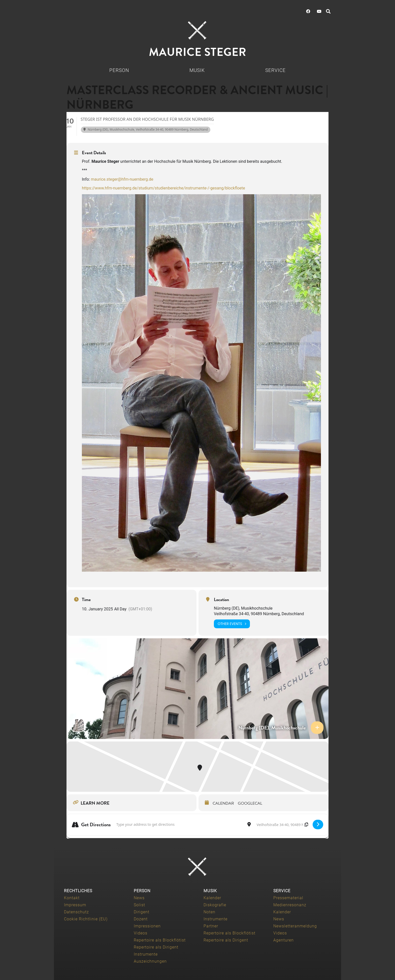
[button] (328, 11)
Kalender (212, 898)
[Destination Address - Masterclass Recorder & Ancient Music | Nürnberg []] (282, 825)
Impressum (75, 905)
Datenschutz (76, 912)
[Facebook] (308, 11)
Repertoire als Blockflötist (160, 940)
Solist (139, 905)
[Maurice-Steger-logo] (197, 30)
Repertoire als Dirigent (156, 947)
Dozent (141, 919)
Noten (209, 912)
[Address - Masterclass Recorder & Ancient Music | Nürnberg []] (179, 825)
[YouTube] (319, 11)
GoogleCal (250, 803)
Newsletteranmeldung (295, 926)
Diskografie (215, 905)
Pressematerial (288, 898)
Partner (211, 926)
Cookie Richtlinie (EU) (86, 919)
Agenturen (284, 940)
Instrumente (146, 954)
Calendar (223, 803)
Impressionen (147, 926)
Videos (141, 933)
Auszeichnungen (150, 961)
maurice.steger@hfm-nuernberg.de (122, 179)
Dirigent (142, 912)
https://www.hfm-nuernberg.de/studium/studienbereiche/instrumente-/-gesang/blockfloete (163, 188)
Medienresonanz (290, 905)
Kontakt (72, 898)
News (139, 898)
